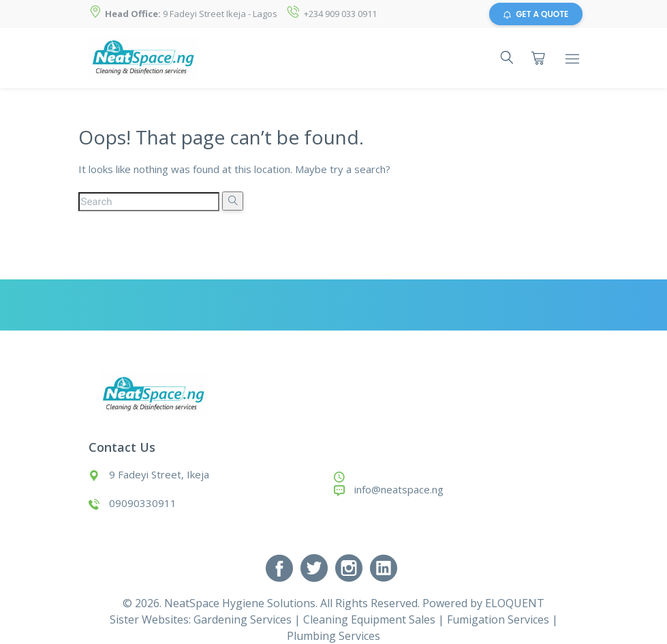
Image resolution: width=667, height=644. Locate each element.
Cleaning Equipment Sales (369, 619)
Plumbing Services (333, 636)
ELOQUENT (515, 603)
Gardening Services (243, 619)
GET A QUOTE (536, 14)
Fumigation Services (498, 619)
